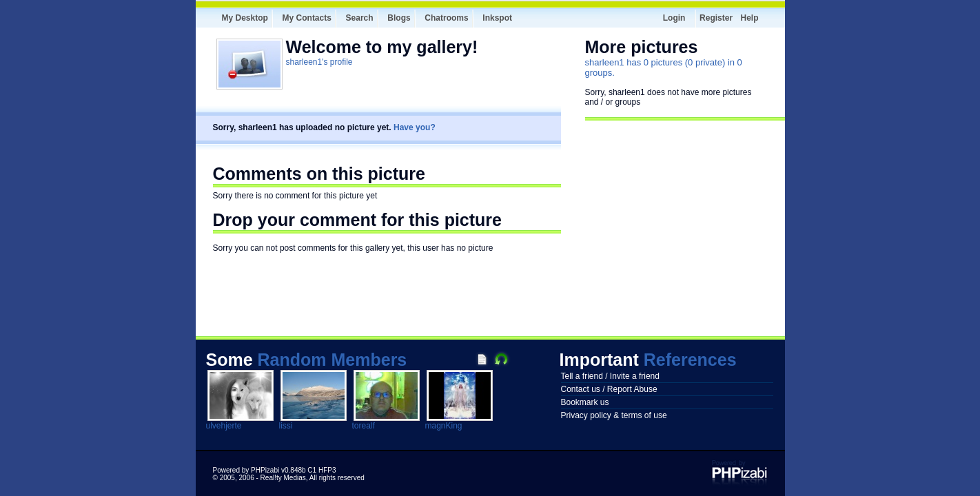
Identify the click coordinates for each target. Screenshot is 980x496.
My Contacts (307, 18)
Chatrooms (446, 18)
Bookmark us (585, 402)
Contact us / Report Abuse (609, 389)
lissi (286, 426)
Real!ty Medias (283, 478)
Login (674, 18)
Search (360, 18)
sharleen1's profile (319, 62)
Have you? (415, 127)
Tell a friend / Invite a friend (610, 376)
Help (749, 18)
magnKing (444, 426)
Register (716, 18)
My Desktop (245, 18)
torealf (364, 426)
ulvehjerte (224, 426)
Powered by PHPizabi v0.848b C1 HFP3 (275, 470)
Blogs (399, 18)
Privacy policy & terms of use (614, 415)
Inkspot (497, 18)
